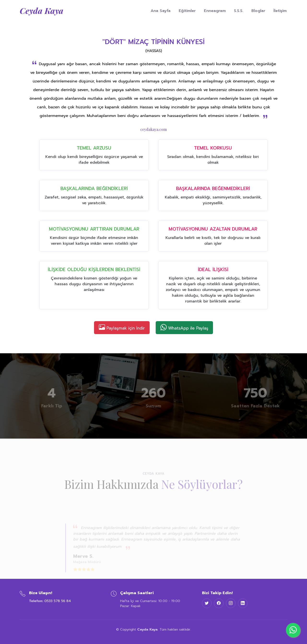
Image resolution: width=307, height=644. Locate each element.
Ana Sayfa (161, 11)
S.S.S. (239, 11)
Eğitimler (187, 11)
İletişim (280, 11)
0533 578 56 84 (58, 601)
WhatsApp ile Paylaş (184, 327)
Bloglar (258, 11)
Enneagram (215, 11)
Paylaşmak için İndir (122, 327)
